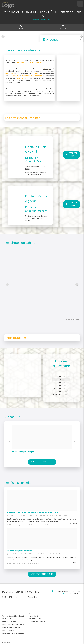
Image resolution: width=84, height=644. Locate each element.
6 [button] (75, 320)
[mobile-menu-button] (80, 4)
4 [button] (71, 320)
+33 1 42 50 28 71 (73, 594)
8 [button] (78, 320)
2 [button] (82, 40)
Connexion (78, 642)
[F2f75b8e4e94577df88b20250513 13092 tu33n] (42, 539)
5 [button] (73, 320)
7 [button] (76, 320)
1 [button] (81, 40)
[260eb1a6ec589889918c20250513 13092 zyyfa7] (42, 500)
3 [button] (70, 320)
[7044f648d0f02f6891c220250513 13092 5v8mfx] (42, 437)
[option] (42, 441)
